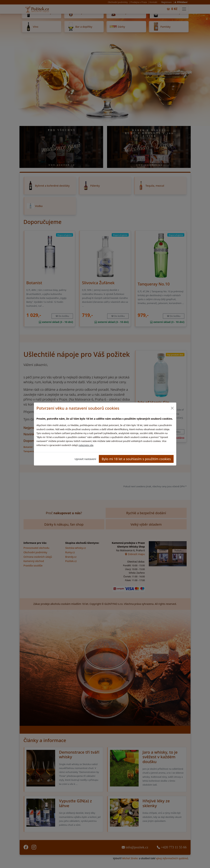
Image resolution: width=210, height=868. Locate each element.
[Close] (172, 408)
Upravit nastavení (85, 459)
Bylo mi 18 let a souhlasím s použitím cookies (136, 459)
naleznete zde (86, 445)
